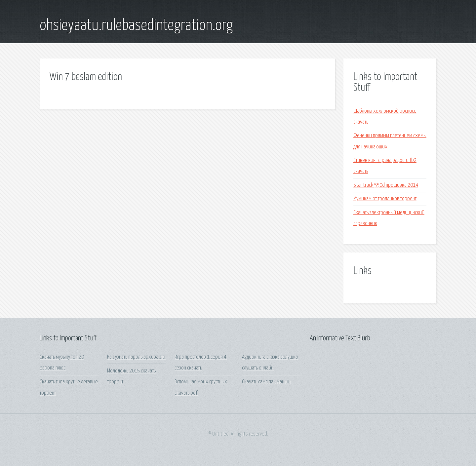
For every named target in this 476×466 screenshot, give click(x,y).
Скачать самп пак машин (266, 382)
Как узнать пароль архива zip (136, 357)
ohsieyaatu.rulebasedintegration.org (136, 26)
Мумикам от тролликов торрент (385, 199)
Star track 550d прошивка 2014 (386, 185)
